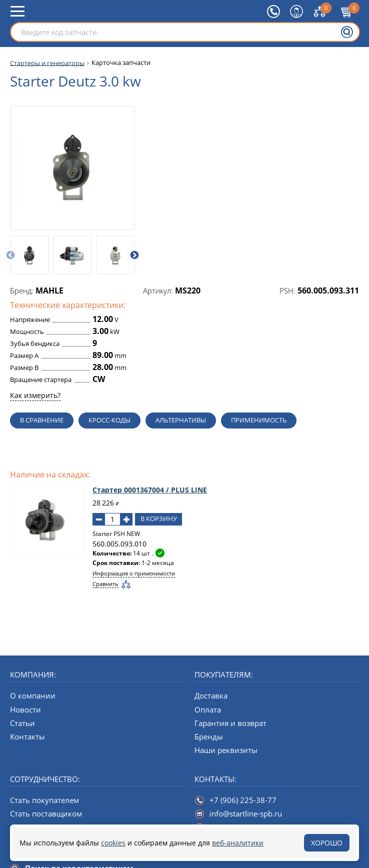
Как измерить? (35, 395)
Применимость (259, 420)
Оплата (208, 709)
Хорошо (327, 843)
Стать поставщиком (46, 813)
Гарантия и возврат (230, 723)
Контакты (27, 736)
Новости (25, 709)
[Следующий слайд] (134, 255)
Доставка (211, 695)
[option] (29, 255)
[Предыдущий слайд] (10, 255)
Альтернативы (181, 420)
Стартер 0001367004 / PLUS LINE (150, 490)
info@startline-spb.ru (246, 813)
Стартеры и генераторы (47, 63)
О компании (33, 695)
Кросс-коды (109, 420)
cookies (113, 843)
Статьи (22, 723)
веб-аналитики (238, 843)
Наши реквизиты (226, 750)
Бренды (209, 736)
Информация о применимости (134, 573)
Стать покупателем (44, 800)
